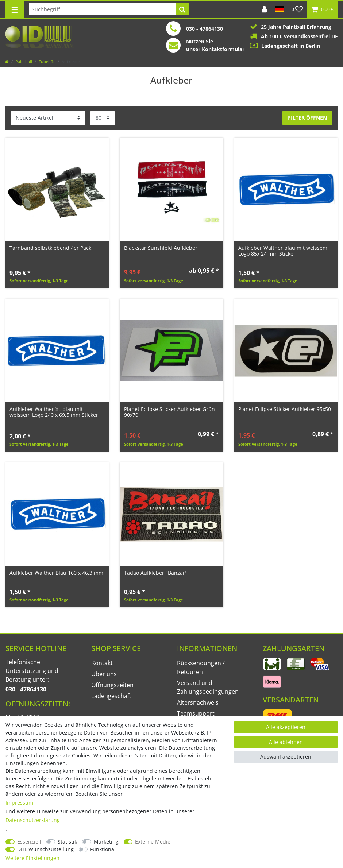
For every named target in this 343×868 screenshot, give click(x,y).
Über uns (104, 674)
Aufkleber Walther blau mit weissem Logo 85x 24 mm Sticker (283, 251)
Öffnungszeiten (112, 685)
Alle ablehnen (286, 742)
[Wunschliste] (297, 9)
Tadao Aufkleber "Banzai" (155, 573)
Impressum (19, 803)
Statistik (67, 842)
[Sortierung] (48, 118)
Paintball (24, 61)
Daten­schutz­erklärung (33, 820)
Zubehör (47, 61)
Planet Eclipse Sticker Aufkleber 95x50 (285, 409)
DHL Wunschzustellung (45, 849)
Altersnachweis (198, 702)
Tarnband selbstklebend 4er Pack (50, 248)
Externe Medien (154, 842)
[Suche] (182, 9)
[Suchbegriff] (102, 9)
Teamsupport (196, 713)
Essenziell (29, 842)
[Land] (279, 9)
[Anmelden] (264, 9)
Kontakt (102, 663)
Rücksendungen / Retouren (201, 667)
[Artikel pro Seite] (103, 118)
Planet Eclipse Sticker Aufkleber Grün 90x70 (169, 412)
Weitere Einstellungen (32, 858)
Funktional (103, 849)
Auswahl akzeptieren (286, 757)
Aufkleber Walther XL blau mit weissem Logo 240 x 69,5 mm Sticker (54, 412)
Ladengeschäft (111, 696)
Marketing (106, 842)
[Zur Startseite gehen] (7, 61)
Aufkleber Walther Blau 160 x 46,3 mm (56, 573)
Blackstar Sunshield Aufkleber (161, 248)
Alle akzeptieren (286, 727)
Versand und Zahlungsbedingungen (208, 687)
